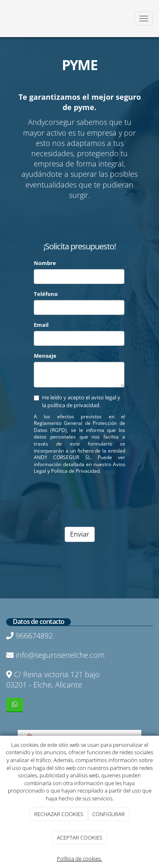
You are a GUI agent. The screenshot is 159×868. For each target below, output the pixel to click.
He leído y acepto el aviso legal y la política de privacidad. (77, 401)
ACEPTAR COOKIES (79, 838)
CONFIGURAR (109, 814)
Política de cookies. (79, 859)
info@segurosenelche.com (60, 655)
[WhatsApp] (15, 705)
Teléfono (46, 294)
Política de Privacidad (75, 471)
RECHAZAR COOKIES (59, 814)
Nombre (45, 263)
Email (41, 325)
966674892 (34, 636)
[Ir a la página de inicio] (4, 19)
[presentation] (96, 497)
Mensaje (45, 356)
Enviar (80, 534)
